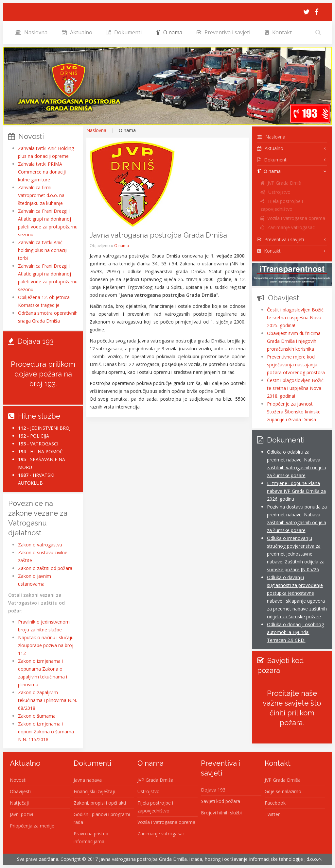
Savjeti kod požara (220, 801)
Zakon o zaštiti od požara (45, 568)
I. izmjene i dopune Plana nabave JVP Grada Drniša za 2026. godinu (296, 491)
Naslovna (31, 32)
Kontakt (278, 32)
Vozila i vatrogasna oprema (293, 218)
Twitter (272, 814)
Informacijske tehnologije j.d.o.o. (283, 859)
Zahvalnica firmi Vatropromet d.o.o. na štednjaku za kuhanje (41, 195)
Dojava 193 (213, 790)
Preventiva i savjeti (223, 32)
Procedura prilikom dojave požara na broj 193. (43, 374)
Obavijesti (20, 791)
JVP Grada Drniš (281, 183)
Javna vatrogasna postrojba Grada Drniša (143, 859)
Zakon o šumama (37, 716)
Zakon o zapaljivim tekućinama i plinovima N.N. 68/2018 (47, 700)
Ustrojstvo (275, 192)
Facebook (275, 803)
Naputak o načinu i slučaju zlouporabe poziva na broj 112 (46, 645)
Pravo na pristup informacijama (91, 837)
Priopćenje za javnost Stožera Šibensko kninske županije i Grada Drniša (294, 412)
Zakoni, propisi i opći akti (100, 803)
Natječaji (19, 803)
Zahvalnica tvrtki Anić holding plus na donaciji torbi (43, 250)
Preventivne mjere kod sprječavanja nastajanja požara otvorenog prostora (296, 365)
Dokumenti (124, 32)
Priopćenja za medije (32, 826)
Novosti (18, 780)
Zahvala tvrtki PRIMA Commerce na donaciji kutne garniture (42, 172)
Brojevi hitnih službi (221, 813)
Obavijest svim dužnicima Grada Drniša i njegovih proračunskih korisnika (294, 341)
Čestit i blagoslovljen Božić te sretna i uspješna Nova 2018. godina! (295, 388)
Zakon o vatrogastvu (40, 545)
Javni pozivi (21, 814)
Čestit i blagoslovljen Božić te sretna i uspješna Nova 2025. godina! (295, 317)
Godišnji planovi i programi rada (102, 818)
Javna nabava (88, 780)
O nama (169, 32)
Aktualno (77, 32)
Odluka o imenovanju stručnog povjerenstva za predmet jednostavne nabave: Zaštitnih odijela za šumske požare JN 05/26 (296, 554)
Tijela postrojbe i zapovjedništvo (282, 205)
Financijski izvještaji (94, 791)
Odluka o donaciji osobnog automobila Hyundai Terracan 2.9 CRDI (295, 632)
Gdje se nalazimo (283, 791)
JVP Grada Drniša (155, 780)
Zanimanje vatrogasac (288, 227)
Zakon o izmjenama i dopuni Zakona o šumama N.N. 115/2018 (46, 732)
